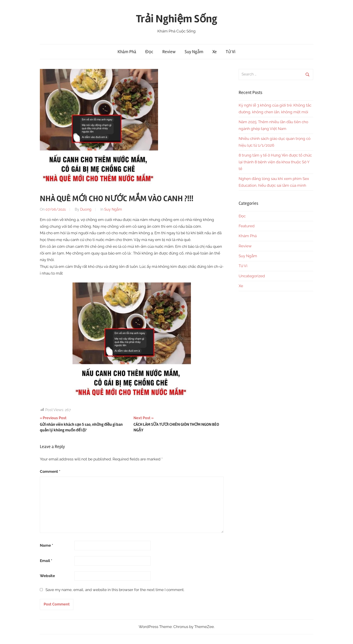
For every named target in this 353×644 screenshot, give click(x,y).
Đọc (149, 52)
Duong (86, 209)
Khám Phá (127, 52)
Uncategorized (252, 276)
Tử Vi (231, 52)
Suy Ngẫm (194, 52)
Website (47, 576)
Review (169, 52)
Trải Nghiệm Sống (177, 19)
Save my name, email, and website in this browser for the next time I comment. (115, 590)
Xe (215, 52)
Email (46, 561)
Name (46, 545)
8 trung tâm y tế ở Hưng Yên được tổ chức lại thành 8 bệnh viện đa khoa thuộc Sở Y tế (275, 162)
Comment (50, 471)
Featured (247, 226)
